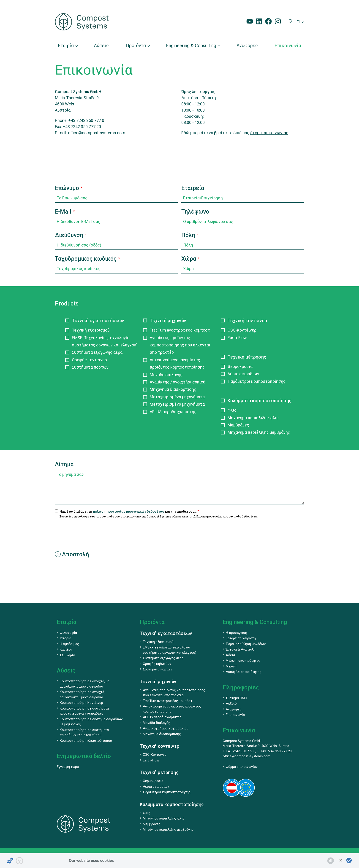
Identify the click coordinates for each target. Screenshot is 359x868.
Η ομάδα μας (69, 644)
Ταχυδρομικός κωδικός (86, 259)
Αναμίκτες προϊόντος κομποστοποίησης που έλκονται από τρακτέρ (180, 345)
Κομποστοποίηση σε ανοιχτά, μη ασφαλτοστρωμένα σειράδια (85, 684)
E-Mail (63, 212)
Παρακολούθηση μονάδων (246, 644)
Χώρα (189, 259)
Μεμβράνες (238, 425)
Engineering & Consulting (255, 622)
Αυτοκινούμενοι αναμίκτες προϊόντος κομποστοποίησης (177, 363)
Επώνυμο (67, 188)
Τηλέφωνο (195, 212)
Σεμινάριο (67, 655)
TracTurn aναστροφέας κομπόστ (180, 330)
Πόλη (188, 235)
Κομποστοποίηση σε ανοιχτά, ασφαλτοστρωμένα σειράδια (82, 695)
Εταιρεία (193, 188)
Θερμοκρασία (240, 366)
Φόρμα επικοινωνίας (242, 767)
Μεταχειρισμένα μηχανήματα (177, 397)
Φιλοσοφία (68, 633)
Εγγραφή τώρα (68, 767)
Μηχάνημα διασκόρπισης (173, 389)
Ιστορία (65, 638)
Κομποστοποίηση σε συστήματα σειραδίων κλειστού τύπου (84, 733)
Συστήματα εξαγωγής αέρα (97, 352)
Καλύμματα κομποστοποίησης (260, 401)
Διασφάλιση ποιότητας (243, 672)
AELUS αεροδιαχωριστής (173, 412)
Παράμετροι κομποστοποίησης (257, 381)
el (299, 22)
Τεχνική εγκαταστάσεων (98, 321)
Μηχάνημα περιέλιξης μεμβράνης (259, 432)
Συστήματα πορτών (90, 367)
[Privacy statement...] (19, 861)
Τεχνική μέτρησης (247, 357)
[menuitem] (68, 46)
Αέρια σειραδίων (243, 374)
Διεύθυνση (69, 235)
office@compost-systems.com (97, 133)
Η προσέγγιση (236, 633)
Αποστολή (72, 554)
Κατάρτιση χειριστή (241, 638)
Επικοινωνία (235, 715)
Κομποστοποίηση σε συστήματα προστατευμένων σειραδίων (84, 711)
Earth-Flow (237, 338)
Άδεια (230, 655)
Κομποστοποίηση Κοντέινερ (81, 703)
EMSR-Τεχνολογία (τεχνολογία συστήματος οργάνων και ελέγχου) (105, 341)
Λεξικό (231, 704)
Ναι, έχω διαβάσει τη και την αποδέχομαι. (128, 512)
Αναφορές (234, 709)
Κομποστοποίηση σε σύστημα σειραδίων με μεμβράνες (91, 722)
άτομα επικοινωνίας (269, 133)
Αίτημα (64, 464)
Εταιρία (67, 622)
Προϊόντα (152, 622)
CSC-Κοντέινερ (242, 330)
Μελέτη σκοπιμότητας (243, 661)
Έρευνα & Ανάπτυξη (241, 649)
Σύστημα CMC (236, 698)
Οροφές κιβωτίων (157, 664)
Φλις (232, 410)
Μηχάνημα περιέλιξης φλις (253, 418)
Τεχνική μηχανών (168, 321)
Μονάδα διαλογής (166, 375)
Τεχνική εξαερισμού (91, 330)
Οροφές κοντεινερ (89, 360)
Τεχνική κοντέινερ (247, 321)
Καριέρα (66, 649)
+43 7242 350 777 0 (86, 120)
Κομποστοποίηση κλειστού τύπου (86, 741)
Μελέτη (232, 666)
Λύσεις (66, 671)
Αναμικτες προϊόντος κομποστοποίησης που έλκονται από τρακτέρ (174, 693)
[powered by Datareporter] (331, 861)
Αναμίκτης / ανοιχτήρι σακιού (178, 382)
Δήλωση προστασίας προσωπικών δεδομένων (129, 512)
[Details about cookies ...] (10, 861)
